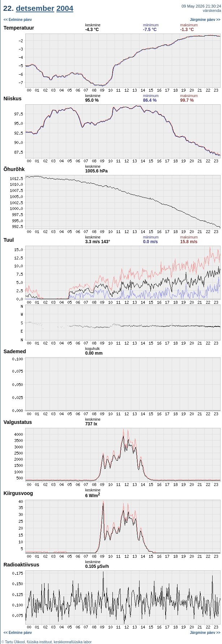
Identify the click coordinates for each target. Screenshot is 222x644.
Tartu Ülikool (15, 642)
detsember (35, 8)
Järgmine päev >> (205, 20)
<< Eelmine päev (18, 20)
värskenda (212, 10)
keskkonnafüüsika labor (73, 642)
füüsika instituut (39, 642)
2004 (65, 8)
